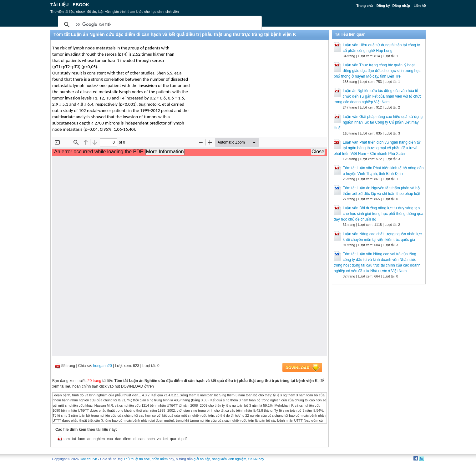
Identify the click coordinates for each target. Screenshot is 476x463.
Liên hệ (420, 6)
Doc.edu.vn (89, 459)
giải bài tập (202, 459)
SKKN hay (256, 459)
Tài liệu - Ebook (70, 5)
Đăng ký (383, 6)
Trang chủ (365, 6)
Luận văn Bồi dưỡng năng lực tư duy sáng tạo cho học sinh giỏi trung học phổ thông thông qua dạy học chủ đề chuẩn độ (379, 214)
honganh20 (103, 366)
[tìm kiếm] (159, 25)
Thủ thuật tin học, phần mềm (146, 459)
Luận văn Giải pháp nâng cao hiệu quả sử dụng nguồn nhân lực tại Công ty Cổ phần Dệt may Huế (378, 122)
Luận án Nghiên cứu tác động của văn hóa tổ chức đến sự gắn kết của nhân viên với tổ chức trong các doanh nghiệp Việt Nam (378, 96)
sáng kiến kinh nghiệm (229, 459)
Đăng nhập (401, 6)
